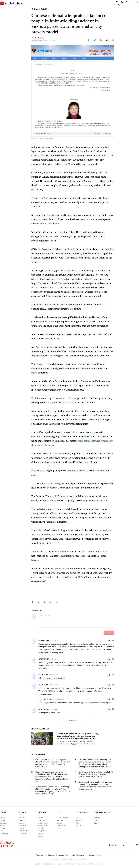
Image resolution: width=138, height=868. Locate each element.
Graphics (78, 820)
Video (77, 818)
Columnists (42, 833)
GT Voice (22, 818)
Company (22, 828)
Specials (78, 826)
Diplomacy (4, 823)
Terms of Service (96, 855)
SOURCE (23, 812)
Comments (22, 826)
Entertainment (61, 826)
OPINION (42, 812)
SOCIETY (43, 9)
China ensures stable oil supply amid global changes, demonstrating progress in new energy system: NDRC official (96, 774)
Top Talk (41, 828)
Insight (21, 820)
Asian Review (42, 826)
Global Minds (42, 823)
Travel (59, 828)
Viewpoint (41, 831)
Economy (22, 823)
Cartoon (40, 836)
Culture (59, 823)
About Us (39, 855)
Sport (96, 823)
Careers (51, 855)
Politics (2, 818)
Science (3, 828)
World (96, 820)
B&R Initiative (24, 831)
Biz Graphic (23, 833)
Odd (1, 831)
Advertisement (78, 855)
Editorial (41, 818)
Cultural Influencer (63, 818)
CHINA (34, 9)
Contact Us (63, 855)
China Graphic (5, 833)
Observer (41, 820)
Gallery (78, 823)
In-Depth (97, 818)
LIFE (59, 812)
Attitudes (60, 820)
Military (3, 826)
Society (2, 820)
